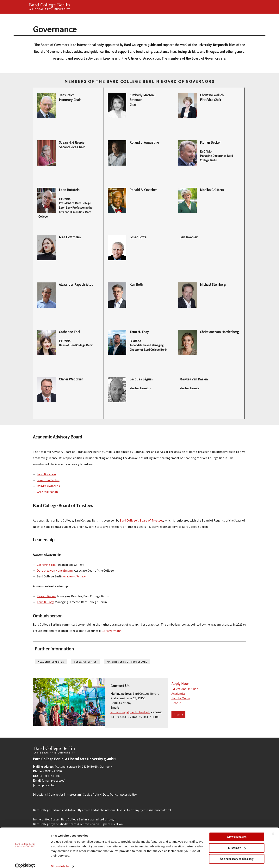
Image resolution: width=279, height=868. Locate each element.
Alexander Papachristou (76, 284)
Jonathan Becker (48, 480)
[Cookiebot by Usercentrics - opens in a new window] (25, 860)
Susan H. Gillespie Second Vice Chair (72, 145)
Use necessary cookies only (237, 853)
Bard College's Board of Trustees (141, 520)
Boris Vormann (112, 631)
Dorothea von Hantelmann (55, 570)
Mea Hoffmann (70, 237)
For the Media (181, 698)
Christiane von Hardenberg (219, 332)
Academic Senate (74, 576)
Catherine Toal (69, 332)
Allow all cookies (237, 831)
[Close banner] (273, 828)
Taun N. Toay (139, 332)
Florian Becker (210, 142)
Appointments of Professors (127, 662)
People (176, 703)
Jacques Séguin (141, 379)
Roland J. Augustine (144, 142)
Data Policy (110, 794)
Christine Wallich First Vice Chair (212, 97)
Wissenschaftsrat (160, 810)
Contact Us (56, 794)
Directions (40, 794)
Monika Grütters (212, 190)
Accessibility (128, 794)
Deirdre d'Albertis (48, 486)
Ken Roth (136, 284)
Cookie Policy (92, 794)
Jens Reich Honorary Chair (70, 97)
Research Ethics (85, 662)
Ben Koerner (188, 237)
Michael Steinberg (213, 284)
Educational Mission (185, 689)
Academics (178, 694)
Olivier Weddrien (71, 379)
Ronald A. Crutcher (143, 190)
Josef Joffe (138, 237)
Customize (237, 842)
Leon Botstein (69, 190)
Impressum (73, 794)
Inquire (178, 714)
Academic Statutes (51, 662)
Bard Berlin (50, 7)
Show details (60, 860)
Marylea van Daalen (194, 379)
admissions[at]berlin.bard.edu (130, 712)
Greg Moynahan (47, 492)
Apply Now (180, 684)
